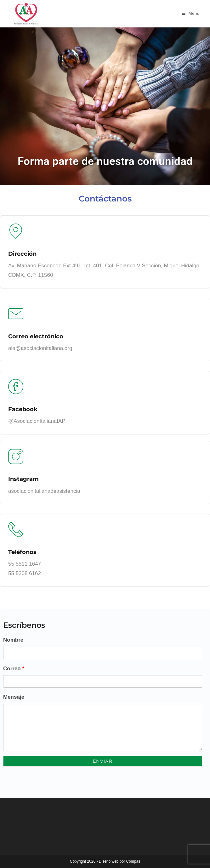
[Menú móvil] (191, 13)
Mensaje (14, 697)
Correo (14, 669)
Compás (133, 861)
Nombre (13, 640)
